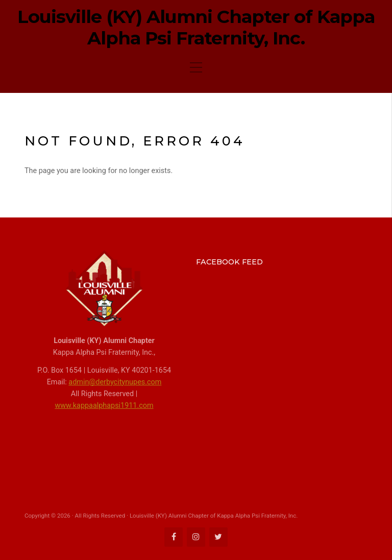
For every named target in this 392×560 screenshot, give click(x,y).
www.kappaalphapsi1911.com (104, 406)
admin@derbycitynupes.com (115, 382)
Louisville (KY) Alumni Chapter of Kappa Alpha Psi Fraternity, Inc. (196, 28)
